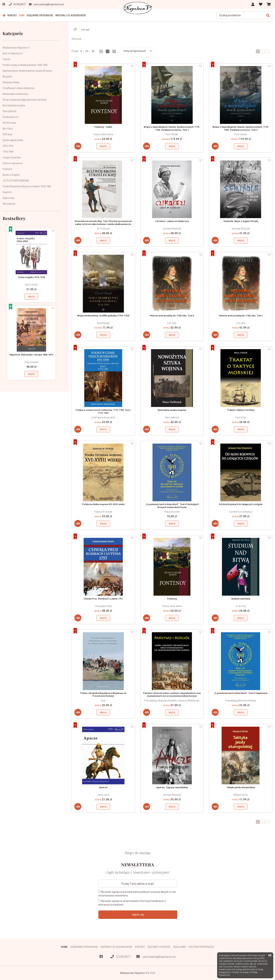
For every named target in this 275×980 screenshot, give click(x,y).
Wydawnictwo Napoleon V (16, 48)
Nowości (12, 15)
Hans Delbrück (172, 417)
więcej (31, 296)
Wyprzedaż (9, 198)
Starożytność (9, 111)
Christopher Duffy (103, 606)
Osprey (6, 59)
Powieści (7, 169)
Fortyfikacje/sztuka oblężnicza (19, 88)
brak (103, 701)
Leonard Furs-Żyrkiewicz (241, 512)
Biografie (7, 77)
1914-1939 (8, 152)
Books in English (11, 175)
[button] (138, 51)
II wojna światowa (12, 157)
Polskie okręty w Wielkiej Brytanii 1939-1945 (25, 65)
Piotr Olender (172, 134)
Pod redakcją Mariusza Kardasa (241, 701)
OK (270, 956)
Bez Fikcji (8, 129)
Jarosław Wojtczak (172, 229)
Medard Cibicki (241, 795)
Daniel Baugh (103, 323)
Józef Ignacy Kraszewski (103, 417)
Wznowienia (9, 204)
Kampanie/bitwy (11, 82)
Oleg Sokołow (31, 362)
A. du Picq (241, 606)
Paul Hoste (241, 417)
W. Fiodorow (103, 229)
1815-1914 (8, 146)
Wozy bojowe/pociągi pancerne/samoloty (25, 100)
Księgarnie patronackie (40, 15)
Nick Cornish (31, 285)
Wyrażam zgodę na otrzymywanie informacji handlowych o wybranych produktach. (132, 903)
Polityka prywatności (201, 947)
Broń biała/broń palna (14, 105)
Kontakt (140, 947)
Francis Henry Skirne (103, 134)
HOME (22, 15)
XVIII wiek (8, 134)
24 (87, 51)
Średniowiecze (11, 117)
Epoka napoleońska (13, 140)
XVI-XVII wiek (9, 123)
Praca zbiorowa (172, 512)
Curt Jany (172, 323)
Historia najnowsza (12, 163)
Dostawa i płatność (159, 947)
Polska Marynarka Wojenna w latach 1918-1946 (27, 186)
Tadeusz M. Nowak (103, 512)
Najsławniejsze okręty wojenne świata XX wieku (27, 71)
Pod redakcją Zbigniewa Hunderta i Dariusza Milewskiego (172, 701)
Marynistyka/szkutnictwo (16, 94)
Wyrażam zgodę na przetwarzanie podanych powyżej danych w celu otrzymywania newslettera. (137, 894)
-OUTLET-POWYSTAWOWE (16, 181)
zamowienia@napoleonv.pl (156, 957)
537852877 (120, 957)
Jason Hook (103, 795)
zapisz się (138, 914)
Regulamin (180, 947)
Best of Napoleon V (13, 53)
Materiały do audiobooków (71, 15)
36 (93, 51)
